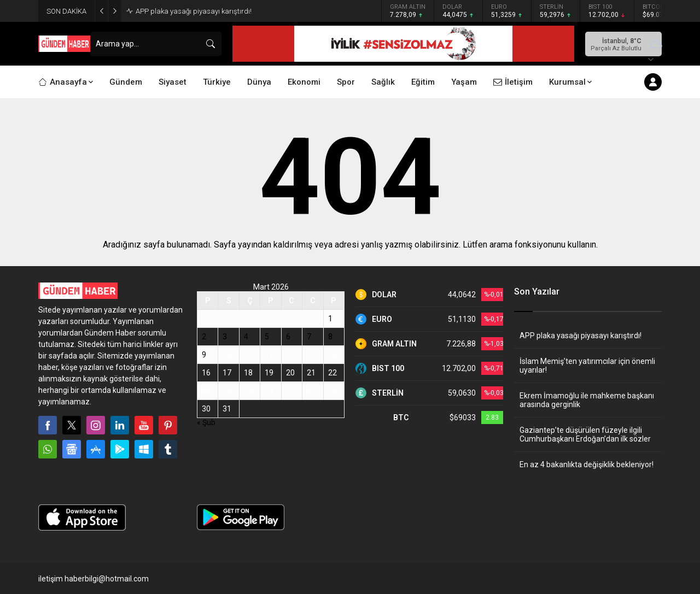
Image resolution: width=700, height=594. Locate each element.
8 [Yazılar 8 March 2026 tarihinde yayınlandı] (330, 337)
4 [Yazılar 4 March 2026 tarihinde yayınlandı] (246, 337)
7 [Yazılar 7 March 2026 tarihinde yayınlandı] (309, 337)
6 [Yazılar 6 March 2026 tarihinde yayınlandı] (288, 337)
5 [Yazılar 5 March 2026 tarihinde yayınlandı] (267, 337)
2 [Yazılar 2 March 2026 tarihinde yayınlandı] (204, 337)
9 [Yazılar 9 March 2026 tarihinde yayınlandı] (204, 355)
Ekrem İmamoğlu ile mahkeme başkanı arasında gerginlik (587, 400)
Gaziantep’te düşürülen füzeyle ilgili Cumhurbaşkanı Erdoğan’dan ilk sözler (585, 434)
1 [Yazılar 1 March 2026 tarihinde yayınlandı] (330, 319)
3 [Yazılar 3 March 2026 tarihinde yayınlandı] (225, 337)
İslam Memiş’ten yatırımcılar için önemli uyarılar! (587, 366)
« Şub (206, 422)
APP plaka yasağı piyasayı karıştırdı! (194, 11)
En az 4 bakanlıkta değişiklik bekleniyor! (587, 464)
